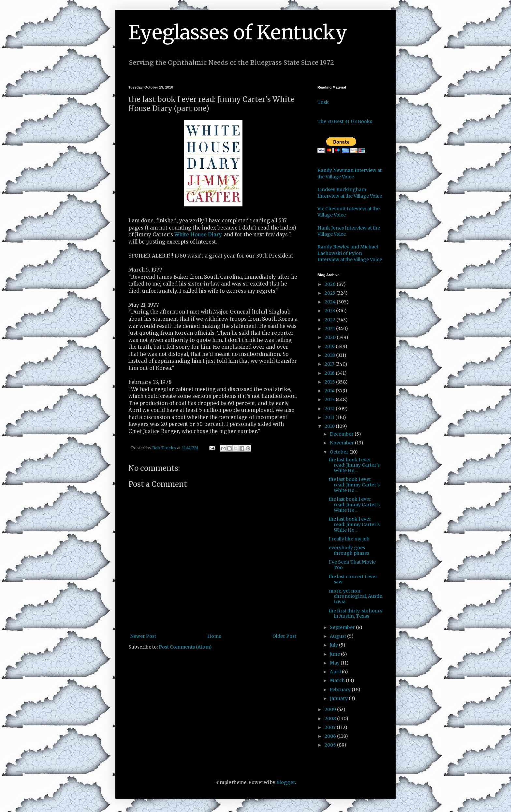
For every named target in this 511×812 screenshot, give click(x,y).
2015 (330, 382)
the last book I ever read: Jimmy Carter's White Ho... (354, 465)
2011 (330, 417)
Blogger (286, 782)
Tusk (323, 102)
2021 (330, 329)
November (342, 443)
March (338, 680)
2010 (330, 426)
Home (214, 636)
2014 (330, 391)
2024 (331, 302)
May (335, 663)
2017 (330, 364)
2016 (330, 373)
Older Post (284, 636)
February (341, 690)
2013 (330, 399)
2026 (331, 284)
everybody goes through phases (349, 550)
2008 (331, 719)
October (340, 452)
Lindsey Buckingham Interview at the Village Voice (350, 193)
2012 (330, 409)
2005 (331, 745)
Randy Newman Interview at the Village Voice (350, 174)
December (342, 434)
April (336, 672)
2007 (331, 727)
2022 (330, 320)
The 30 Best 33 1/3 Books (345, 121)
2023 (330, 311)
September (343, 627)
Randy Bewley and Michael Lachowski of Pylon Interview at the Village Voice (350, 253)
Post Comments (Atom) (185, 647)
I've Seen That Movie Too (352, 565)
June (335, 654)
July (334, 645)
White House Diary (198, 235)
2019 (330, 346)
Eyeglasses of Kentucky (238, 32)
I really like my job (349, 539)
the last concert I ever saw (353, 579)
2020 (331, 337)
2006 (331, 736)
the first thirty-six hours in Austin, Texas (356, 614)
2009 (331, 709)
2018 (330, 355)
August (338, 636)
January (339, 698)
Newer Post (143, 636)
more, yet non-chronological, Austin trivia (356, 596)
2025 (330, 293)
